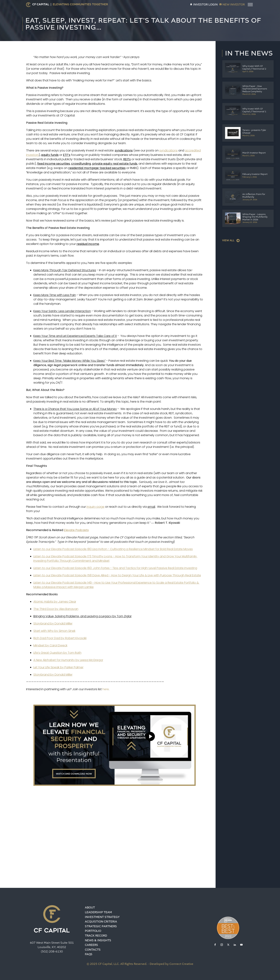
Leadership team (98, 912)
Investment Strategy (102, 917)
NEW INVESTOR (234, 5)
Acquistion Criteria (101, 922)
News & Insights (98, 940)
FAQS (89, 954)
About (90, 907)
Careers (91, 945)
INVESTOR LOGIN (205, 5)
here (106, 689)
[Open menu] (250, 5)
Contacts (93, 950)
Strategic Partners (101, 926)
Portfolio (93, 931)
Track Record (96, 936)
